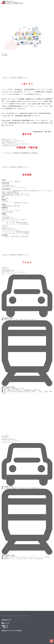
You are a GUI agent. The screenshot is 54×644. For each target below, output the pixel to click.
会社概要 (20, 77)
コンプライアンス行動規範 (10, 153)
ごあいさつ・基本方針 (9, 77)
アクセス (26, 77)
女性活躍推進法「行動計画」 (29, 153)
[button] (52, 641)
